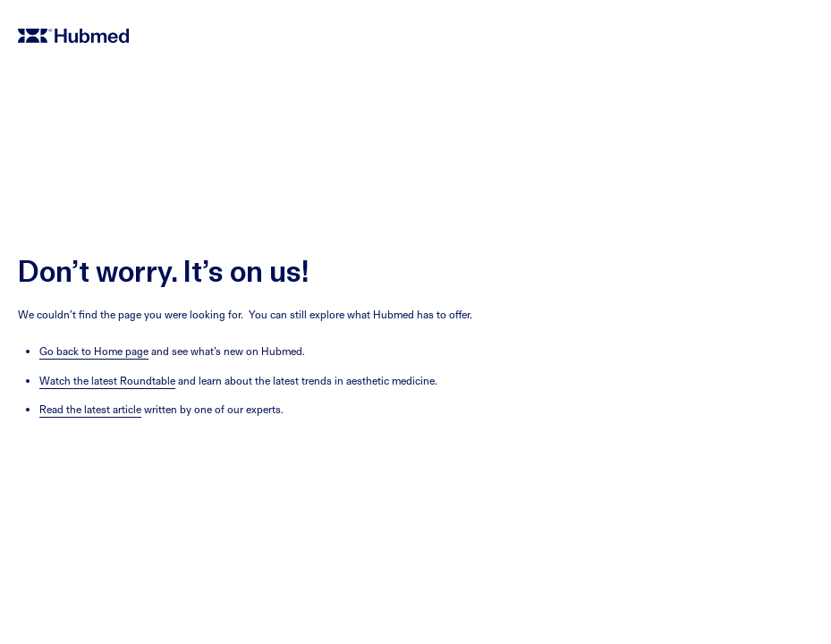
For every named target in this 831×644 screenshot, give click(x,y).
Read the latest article (90, 409)
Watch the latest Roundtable (107, 381)
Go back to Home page (94, 351)
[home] (415, 36)
